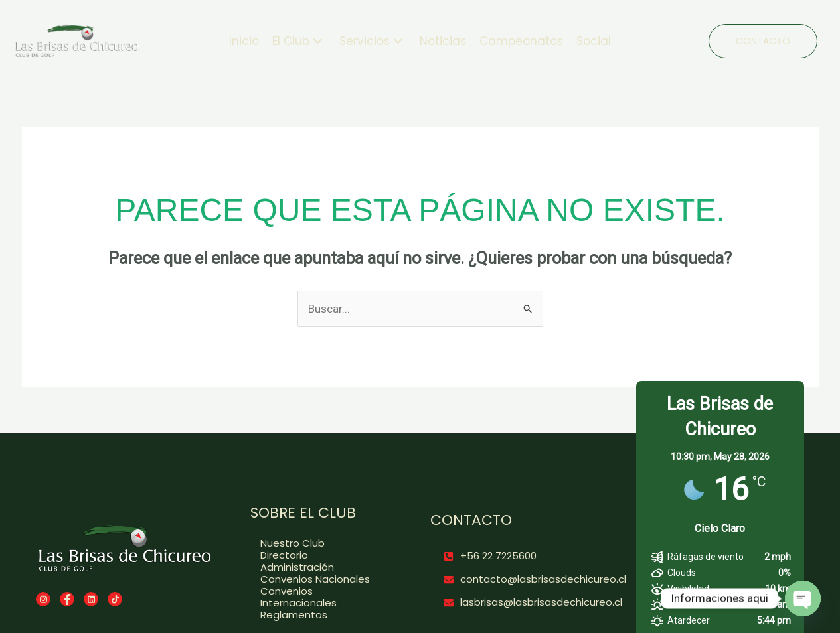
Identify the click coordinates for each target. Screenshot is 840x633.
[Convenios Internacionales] (321, 597)
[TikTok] (115, 599)
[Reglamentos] (321, 615)
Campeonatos (521, 41)
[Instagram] (43, 599)
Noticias (443, 41)
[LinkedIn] (91, 599)
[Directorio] (321, 555)
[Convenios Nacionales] (321, 579)
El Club (297, 41)
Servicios (371, 41)
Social (594, 41)
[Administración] (321, 567)
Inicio (244, 41)
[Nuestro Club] (321, 543)
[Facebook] (67, 599)
